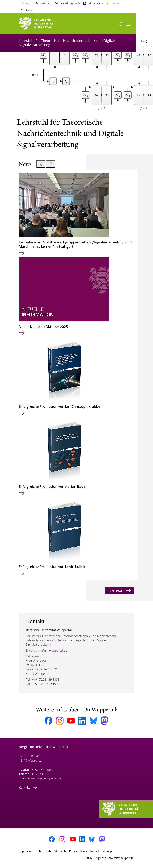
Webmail (64, 3)
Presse (73, 851)
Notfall (78, 3)
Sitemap (107, 851)
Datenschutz (44, 851)
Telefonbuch (46, 3)
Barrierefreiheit (90, 851)
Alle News (116, 590)
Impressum (26, 851)
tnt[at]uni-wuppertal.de (51, 650)
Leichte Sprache (96, 3)
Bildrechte (60, 851)
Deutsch (116, 3)
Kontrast (29, 3)
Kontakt (25, 787)
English (30, 10)
